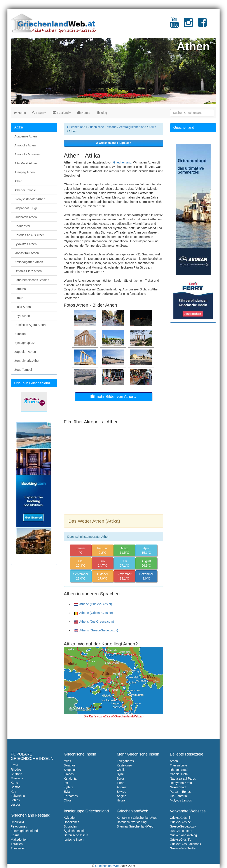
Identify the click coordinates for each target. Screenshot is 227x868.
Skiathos (70, 765)
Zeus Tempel (23, 370)
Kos (13, 791)
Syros (121, 778)
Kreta (14, 765)
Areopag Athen (25, 172)
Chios (68, 800)
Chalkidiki (17, 822)
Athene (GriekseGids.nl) (93, 604)
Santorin (16, 774)
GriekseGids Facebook (185, 844)
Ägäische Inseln (75, 831)
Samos (16, 787)
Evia (67, 792)
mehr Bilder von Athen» (113, 396)
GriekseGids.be (180, 822)
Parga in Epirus (180, 792)
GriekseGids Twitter (183, 848)
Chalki (121, 770)
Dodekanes (72, 822)
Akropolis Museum (27, 154)
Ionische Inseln (74, 840)
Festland (62, 113)
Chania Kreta (179, 774)
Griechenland (76, 127)
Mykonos (17, 778)
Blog (102, 113)
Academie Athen (26, 136)
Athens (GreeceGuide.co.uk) (96, 630)
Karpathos (71, 796)
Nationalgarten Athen (29, 262)
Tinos (120, 783)
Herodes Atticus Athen (30, 235)
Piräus (19, 298)
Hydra (121, 800)
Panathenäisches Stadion (32, 280)
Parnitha (20, 289)
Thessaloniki (178, 765)
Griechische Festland (102, 127)
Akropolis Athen (25, 145)
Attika (152, 127)
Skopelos (70, 770)
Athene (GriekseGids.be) (93, 613)
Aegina (122, 796)
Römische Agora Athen (30, 325)
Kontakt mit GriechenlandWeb (137, 818)
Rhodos (16, 770)
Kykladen (70, 818)
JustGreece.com (181, 831)
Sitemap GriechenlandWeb (135, 826)
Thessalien (18, 848)
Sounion (20, 334)
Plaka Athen (23, 307)
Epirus (15, 835)
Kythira (69, 787)
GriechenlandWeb (107, 866)
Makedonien (19, 840)
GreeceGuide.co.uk (183, 826)
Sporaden (71, 826)
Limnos (69, 774)
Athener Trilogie (25, 190)
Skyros (121, 792)
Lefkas (15, 800)
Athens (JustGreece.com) (94, 622)
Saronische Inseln (76, 835)
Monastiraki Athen (27, 253)
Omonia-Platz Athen (28, 271)
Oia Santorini (179, 796)
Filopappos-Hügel (26, 208)
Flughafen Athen (26, 217)
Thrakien (17, 844)
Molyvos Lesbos (181, 800)
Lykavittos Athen (25, 244)
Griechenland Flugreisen (113, 143)
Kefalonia (70, 778)
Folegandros (125, 761)
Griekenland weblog (183, 835)
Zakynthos (18, 796)
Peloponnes (19, 826)
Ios (66, 783)
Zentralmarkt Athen (27, 361)
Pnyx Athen (22, 316)
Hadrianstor (22, 226)
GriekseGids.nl (180, 818)
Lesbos (16, 805)
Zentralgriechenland (133, 127)
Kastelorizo (124, 765)
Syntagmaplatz (25, 343)
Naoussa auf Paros (183, 778)
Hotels (84, 113)
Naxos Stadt (178, 787)
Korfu (14, 783)
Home (20, 113)
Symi (120, 774)
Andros (122, 787)
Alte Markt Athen (26, 163)
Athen (18, 181)
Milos (67, 761)
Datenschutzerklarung (132, 822)
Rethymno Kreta (181, 783)
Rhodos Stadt (179, 770)
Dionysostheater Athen (30, 199)
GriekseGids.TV (181, 840)
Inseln (39, 113)
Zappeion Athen (25, 352)
